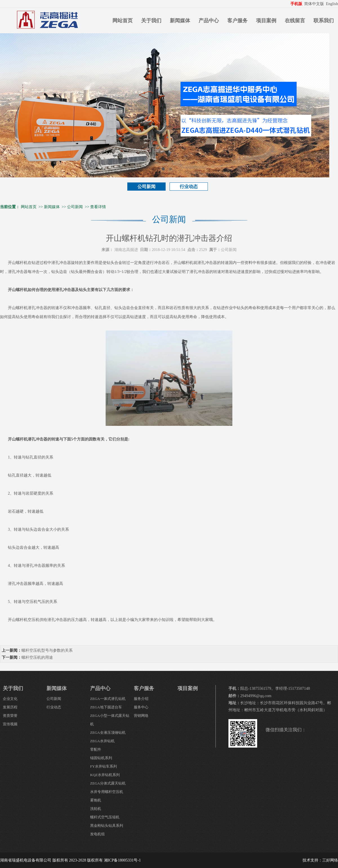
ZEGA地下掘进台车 (106, 707)
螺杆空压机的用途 (37, 657)
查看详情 (98, 207)
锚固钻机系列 (101, 758)
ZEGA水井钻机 (102, 741)
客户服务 (237, 21)
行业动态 (189, 187)
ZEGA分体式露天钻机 (108, 783)
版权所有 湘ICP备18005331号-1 (114, 860)
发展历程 (10, 707)
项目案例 (266, 21)
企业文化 (10, 699)
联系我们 (324, 21)
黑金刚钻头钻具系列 (107, 826)
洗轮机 (96, 809)
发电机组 (97, 834)
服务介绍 (141, 699)
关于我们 (151, 21)
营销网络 (141, 716)
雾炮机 (96, 800)
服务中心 (141, 707)
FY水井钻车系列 (104, 766)
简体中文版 (315, 4)
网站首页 (123, 21)
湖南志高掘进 (126, 250)
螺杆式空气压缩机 (105, 817)
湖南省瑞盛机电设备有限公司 (26, 860)
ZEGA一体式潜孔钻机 (108, 699)
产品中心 (209, 21)
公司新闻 (146, 187)
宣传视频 (10, 724)
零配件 (96, 749)
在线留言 (295, 21)
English (332, 4)
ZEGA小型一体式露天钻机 (110, 720)
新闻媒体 (180, 21)
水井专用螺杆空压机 (107, 792)
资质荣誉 (10, 716)
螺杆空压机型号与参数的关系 (47, 650)
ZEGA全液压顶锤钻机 (108, 732)
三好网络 (330, 860)
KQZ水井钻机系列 (105, 775)
